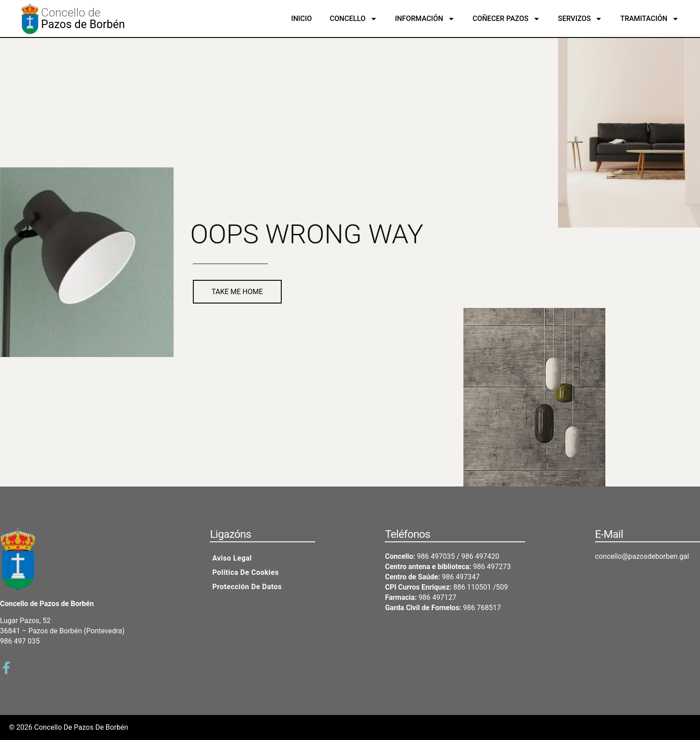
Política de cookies (245, 572)
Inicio (301, 19)
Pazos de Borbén (83, 24)
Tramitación (650, 19)
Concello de (71, 12)
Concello (354, 19)
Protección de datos (247, 587)
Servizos (580, 19)
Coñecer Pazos (506, 19)
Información (425, 19)
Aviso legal (232, 558)
